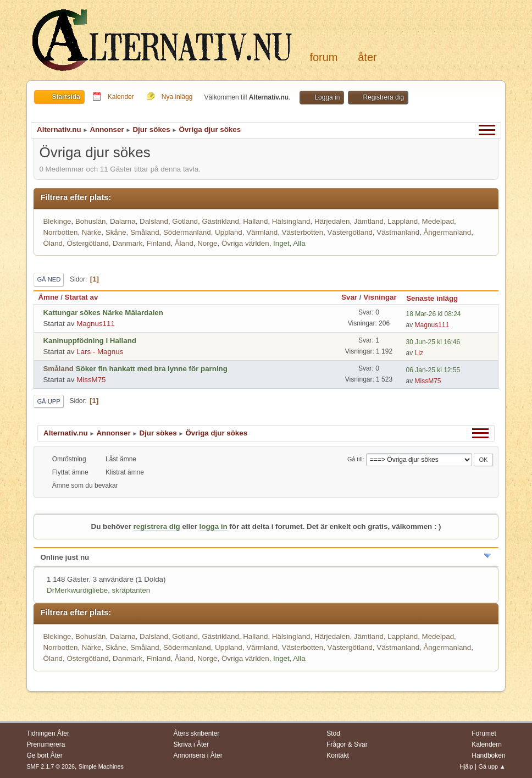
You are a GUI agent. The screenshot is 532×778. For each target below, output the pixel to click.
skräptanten (131, 590)
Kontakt (338, 755)
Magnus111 (96, 324)
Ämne (48, 297)
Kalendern (487, 744)
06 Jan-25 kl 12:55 (433, 370)
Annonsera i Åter (198, 755)
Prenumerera (46, 744)
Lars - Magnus (100, 352)
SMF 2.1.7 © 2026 (51, 766)
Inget (281, 243)
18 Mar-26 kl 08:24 (434, 314)
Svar (349, 297)
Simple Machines (101, 766)
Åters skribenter (196, 733)
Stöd (333, 733)
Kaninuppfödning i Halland (90, 341)
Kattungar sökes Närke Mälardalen (103, 313)
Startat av (82, 297)
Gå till (355, 459)
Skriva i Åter (191, 744)
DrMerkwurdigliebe (77, 590)
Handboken (488, 755)
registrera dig (157, 526)
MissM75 (91, 380)
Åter (367, 57)
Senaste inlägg (437, 298)
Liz (419, 353)
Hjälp (466, 766)
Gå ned (49, 279)
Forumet (484, 733)
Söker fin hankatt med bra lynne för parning (152, 369)
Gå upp (48, 401)
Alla (299, 243)
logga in (214, 526)
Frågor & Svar (347, 744)
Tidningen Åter (48, 733)
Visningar (380, 297)
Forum (323, 57)
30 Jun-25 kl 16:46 (433, 342)
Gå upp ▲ (492, 766)
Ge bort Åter (44, 755)
